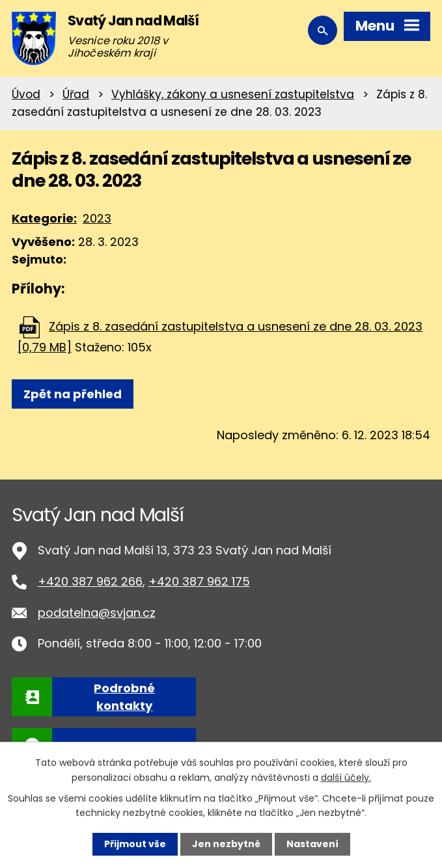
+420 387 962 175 (199, 581)
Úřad (76, 94)
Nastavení (312, 844)
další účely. (346, 777)
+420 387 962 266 (90, 581)
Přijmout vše (135, 844)
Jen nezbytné (226, 844)
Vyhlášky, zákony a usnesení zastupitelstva (233, 94)
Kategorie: (44, 218)
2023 (97, 218)
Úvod (26, 94)
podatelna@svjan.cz (97, 613)
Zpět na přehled (73, 394)
